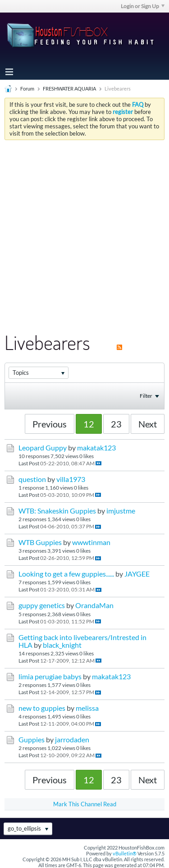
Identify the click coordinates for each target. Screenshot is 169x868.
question (32, 479)
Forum (27, 89)
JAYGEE (137, 574)
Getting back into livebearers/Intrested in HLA (82, 641)
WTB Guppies (40, 542)
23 (116, 424)
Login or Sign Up (143, 6)
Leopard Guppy (43, 448)
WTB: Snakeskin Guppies (57, 511)
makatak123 (96, 448)
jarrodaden (72, 740)
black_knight (62, 645)
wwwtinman (91, 542)
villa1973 (71, 479)
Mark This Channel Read (85, 804)
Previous (50, 424)
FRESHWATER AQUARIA (69, 89)
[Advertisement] (84, 229)
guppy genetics (42, 605)
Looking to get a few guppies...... (66, 574)
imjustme (121, 511)
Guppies (32, 740)
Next (148, 424)
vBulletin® (125, 853)
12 (89, 424)
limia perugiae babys (50, 677)
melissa (87, 708)
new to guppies (42, 708)
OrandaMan (94, 605)
